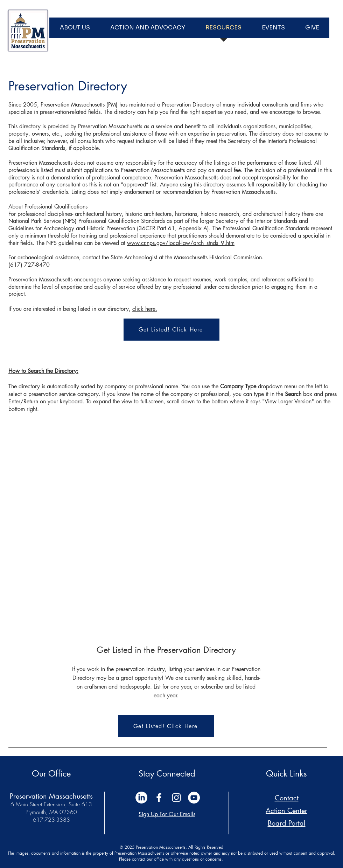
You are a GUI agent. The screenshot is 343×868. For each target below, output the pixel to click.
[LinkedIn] (141, 798)
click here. (145, 309)
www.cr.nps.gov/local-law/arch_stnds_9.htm (181, 243)
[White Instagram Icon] (176, 798)
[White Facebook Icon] (159, 798)
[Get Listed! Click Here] (171, 330)
